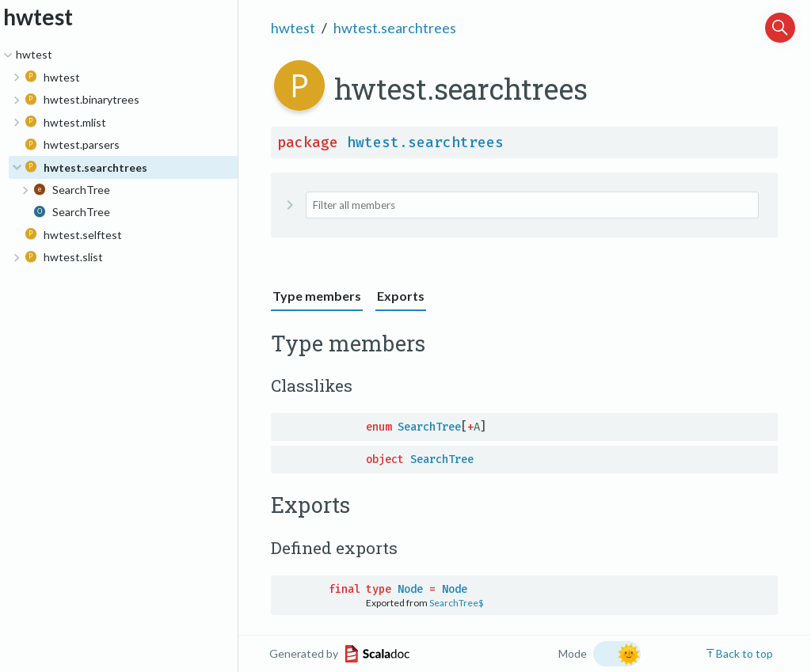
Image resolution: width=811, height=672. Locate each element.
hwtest (293, 28)
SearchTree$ (457, 603)
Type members (317, 296)
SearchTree (429, 427)
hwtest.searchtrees (395, 28)
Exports (401, 296)
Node (410, 589)
